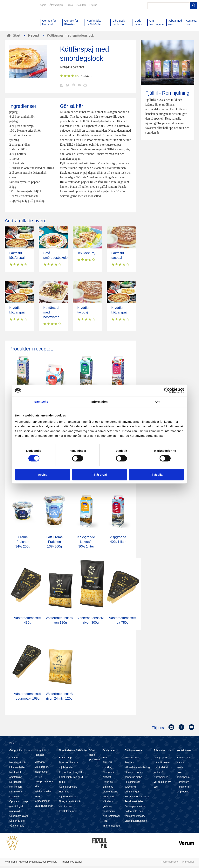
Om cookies (188, 862)
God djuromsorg (68, 787)
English (93, 5)
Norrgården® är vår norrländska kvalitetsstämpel (70, 806)
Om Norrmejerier (134, 750)
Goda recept (110, 750)
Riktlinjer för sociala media (183, 762)
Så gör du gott (17, 821)
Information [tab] (99, 402)
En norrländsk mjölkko (72, 772)
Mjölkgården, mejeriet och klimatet (42, 772)
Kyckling (107, 767)
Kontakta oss (132, 758)
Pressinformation (170, 862)
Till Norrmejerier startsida (19, 17)
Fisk (105, 758)
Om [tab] (158, 402)
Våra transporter (44, 806)
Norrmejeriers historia (137, 796)
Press (70, 5)
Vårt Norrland (17, 826)
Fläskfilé (107, 762)
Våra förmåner (162, 762)
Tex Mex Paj (86, 253)
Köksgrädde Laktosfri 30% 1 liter (86, 542)
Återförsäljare (56, 5)
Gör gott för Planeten (41, 752)
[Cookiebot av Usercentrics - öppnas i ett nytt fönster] (167, 390)
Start (12, 743)
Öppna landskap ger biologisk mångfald (19, 806)
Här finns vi (183, 782)
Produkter (81, 5)
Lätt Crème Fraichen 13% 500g (54, 542)
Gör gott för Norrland (21, 750)
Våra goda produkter (95, 755)
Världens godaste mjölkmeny (109, 806)
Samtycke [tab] (41, 402)
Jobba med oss (162, 750)
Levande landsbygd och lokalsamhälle (17, 762)
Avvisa (43, 475)
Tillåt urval (100, 475)
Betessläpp (65, 758)
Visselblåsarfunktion (136, 821)
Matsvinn (40, 762)
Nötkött (107, 777)
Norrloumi (108, 772)
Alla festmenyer (112, 816)
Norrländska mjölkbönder (73, 750)
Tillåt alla (156, 475)
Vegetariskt (109, 796)
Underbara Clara (19, 816)
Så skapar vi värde (135, 806)
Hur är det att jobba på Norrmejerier (161, 772)
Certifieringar (132, 792)
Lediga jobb (160, 758)
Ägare (43, 5)
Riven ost (108, 782)
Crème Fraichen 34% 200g (23, 542)
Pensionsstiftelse (134, 801)
